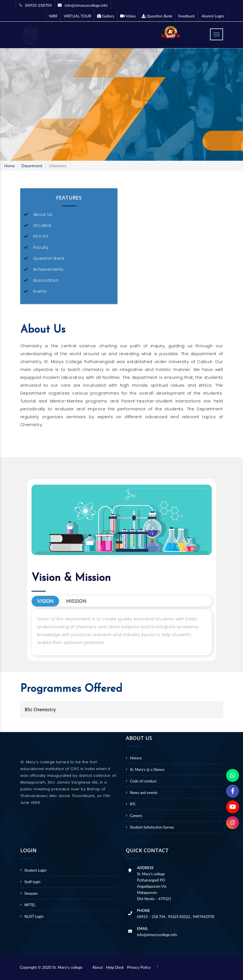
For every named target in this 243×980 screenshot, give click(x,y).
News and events (144, 793)
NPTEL (30, 905)
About (99, 967)
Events (40, 291)
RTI (133, 804)
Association (46, 280)
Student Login (36, 870)
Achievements (48, 269)
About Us (43, 214)
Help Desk (116, 967)
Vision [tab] (45, 601)
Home (9, 166)
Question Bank (49, 258)
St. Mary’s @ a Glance (147, 769)
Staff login (33, 882)
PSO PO (41, 236)
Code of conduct (143, 781)
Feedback (187, 16)
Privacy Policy (139, 967)
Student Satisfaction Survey (152, 827)
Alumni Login (212, 16)
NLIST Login (34, 916)
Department (32, 166)
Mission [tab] (76, 601)
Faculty (41, 247)
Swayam (31, 893)
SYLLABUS (43, 225)
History (136, 758)
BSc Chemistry (40, 710)
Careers (136, 816)
